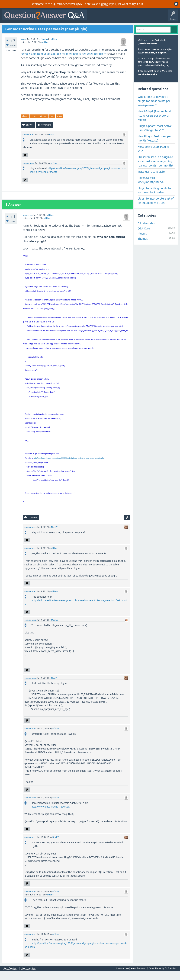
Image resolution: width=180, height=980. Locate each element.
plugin (25, 125)
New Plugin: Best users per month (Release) (155, 147)
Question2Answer (147, 52)
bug (163, 74)
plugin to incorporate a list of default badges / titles (156, 209)
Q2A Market (171, 977)
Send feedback (11, 977)
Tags (62, 28)
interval (43, 125)
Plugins (44, 47)
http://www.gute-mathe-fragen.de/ (51, 815)
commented (28, 143)
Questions (23, 28)
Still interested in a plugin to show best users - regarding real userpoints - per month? (155, 170)
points (34, 125)
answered (27, 224)
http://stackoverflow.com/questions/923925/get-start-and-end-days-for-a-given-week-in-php (69, 467)
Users (73, 28)
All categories (146, 232)
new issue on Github (149, 70)
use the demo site (147, 83)
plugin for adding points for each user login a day (155, 199)
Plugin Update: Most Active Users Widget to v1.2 (155, 136)
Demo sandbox (29, 977)
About (111, 28)
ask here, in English (156, 61)
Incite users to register (152, 180)
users (60, 125)
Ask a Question (88, 28)
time (52, 125)
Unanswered (49, 28)
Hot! (35, 28)
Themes (143, 247)
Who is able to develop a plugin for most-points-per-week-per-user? (64, 62)
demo (105, 4)
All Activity (9, 28)
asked (23, 47)
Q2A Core (144, 237)
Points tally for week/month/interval (151, 188)
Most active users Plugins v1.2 (153, 157)
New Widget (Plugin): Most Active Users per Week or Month (155, 124)
